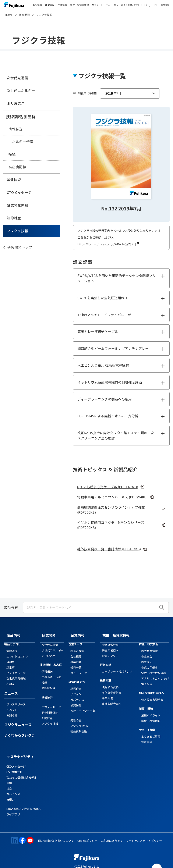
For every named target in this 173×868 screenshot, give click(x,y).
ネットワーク (79, 669)
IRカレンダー (110, 652)
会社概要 (76, 652)
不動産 (10, 680)
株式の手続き (149, 663)
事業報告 (107, 694)
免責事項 (147, 738)
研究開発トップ (20, 248)
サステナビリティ (101, 5)
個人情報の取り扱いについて (56, 832)
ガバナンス (77, 696)
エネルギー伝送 (21, 142)
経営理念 (76, 685)
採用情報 (165, 5)
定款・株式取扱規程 (154, 669)
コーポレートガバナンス (117, 667)
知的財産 (13, 218)
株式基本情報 (149, 647)
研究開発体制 (17, 206)
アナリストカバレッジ (155, 674)
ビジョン (76, 690)
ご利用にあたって (112, 832)
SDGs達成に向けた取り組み (24, 801)
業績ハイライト (151, 711)
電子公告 (147, 680)
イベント (12, 706)
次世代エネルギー (20, 91)
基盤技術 (13, 180)
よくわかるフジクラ (20, 732)
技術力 (10, 791)
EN (156, 5)
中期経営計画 (110, 641)
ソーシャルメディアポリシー (144, 832)
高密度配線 (17, 167)
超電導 (10, 663)
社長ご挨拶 (77, 647)
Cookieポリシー (87, 832)
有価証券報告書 (112, 689)
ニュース (118, 5)
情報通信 (12, 647)
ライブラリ (13, 806)
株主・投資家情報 (80, 5)
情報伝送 (16, 129)
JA (151, 5)
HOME (9, 15)
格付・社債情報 (151, 717)
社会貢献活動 (79, 727)
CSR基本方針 (14, 764)
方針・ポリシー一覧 (83, 707)
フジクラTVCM (80, 722)
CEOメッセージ (16, 758)
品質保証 (76, 701)
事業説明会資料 (112, 700)
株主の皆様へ (110, 646)
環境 (9, 775)
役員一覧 (76, 663)
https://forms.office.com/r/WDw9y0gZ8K (105, 244)
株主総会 (147, 652)
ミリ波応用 (15, 104)
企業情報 (62, 5)
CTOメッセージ (18, 193)
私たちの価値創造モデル (22, 769)
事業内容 (76, 658)
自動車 (10, 658)
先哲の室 (76, 716)
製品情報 (37, 5)
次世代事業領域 (16, 674)
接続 (12, 154)
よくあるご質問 (151, 732)
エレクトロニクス (17, 652)
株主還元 (147, 658)
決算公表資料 (110, 683)
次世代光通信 (17, 78)
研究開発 (50, 5)
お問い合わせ (140, 5)
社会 (9, 780)
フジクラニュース (18, 721)
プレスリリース (16, 700)
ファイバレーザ (16, 669)
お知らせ (12, 711)
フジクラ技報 (17, 231)
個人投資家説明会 (152, 696)
